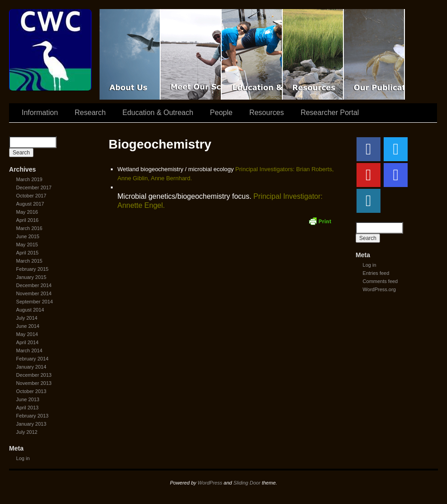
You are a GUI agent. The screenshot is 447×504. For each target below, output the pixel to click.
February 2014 (33, 359)
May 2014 (27, 334)
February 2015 (33, 269)
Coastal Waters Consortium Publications (374, 54)
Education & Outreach (252, 54)
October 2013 (31, 391)
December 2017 (34, 187)
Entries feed (376, 273)
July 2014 (27, 318)
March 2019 (29, 179)
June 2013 (28, 399)
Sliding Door (247, 483)
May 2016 (27, 212)
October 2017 (31, 196)
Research (90, 113)
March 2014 (29, 350)
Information (40, 113)
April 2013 (28, 408)
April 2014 (28, 342)
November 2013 (34, 383)
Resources (313, 54)
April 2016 (28, 220)
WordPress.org (379, 289)
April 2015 (28, 253)
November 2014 (34, 293)
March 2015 (29, 261)
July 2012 (27, 432)
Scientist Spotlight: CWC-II (191, 54)
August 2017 (30, 204)
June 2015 (28, 236)
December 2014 (34, 285)
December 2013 (34, 375)
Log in (23, 458)
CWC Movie (130, 54)
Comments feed (380, 281)
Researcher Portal (330, 113)
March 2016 (29, 228)
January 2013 (31, 424)
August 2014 (30, 310)
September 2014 (35, 302)
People (221, 113)
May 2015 (27, 245)
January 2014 (31, 367)
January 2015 (31, 277)
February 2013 (33, 416)
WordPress (210, 483)
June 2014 (28, 326)
